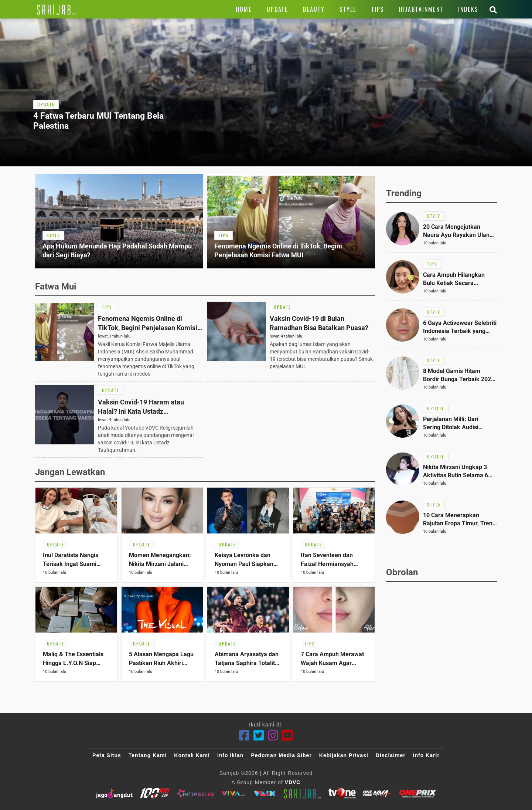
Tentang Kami (148, 755)
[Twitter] (259, 736)
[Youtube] (288, 736)
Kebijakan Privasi (344, 755)
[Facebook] (244, 736)
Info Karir (426, 755)
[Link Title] (56, 9)
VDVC (293, 782)
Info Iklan (230, 755)
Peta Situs (107, 755)
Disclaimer (391, 755)
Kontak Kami (192, 755)
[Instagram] (273, 736)
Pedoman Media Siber (281, 755)
